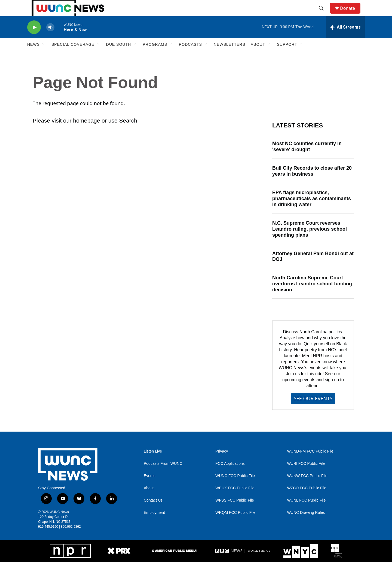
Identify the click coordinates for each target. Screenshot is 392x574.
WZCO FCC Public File (307, 500)
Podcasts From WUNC (163, 476)
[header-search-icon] (324, 14)
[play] (34, 40)
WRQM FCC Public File (235, 525)
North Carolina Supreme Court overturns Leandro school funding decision (312, 296)
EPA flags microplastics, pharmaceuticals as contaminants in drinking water (312, 211)
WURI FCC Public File (306, 476)
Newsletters (229, 57)
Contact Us (153, 513)
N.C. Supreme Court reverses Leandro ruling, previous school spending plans (310, 241)
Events (150, 488)
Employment (154, 525)
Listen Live (153, 464)
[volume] (50, 40)
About (149, 500)
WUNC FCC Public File (235, 488)
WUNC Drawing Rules (306, 525)
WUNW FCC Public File (307, 488)
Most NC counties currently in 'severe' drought (307, 159)
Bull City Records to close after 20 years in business (312, 183)
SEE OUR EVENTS (313, 411)
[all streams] (345, 39)
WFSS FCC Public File (235, 513)
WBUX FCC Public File (235, 500)
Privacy (222, 464)
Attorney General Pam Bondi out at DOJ (313, 269)
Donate (351, 14)
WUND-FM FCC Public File (310, 464)
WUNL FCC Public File (307, 513)
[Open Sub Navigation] (44, 57)
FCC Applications (230, 476)
